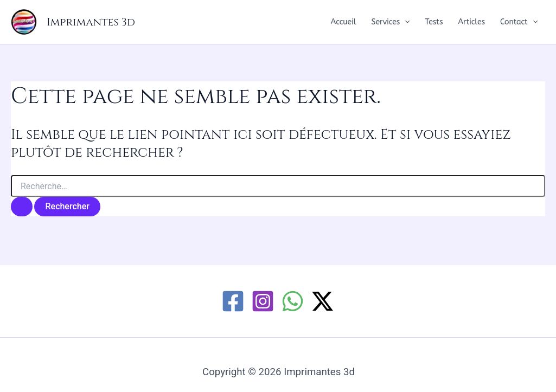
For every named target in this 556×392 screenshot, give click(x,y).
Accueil (344, 22)
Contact (519, 22)
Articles (472, 22)
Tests (434, 22)
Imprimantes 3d (91, 22)
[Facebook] (233, 301)
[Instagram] (263, 301)
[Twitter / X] (322, 301)
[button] (405, 22)
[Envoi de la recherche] (22, 207)
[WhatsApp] (293, 301)
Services (391, 22)
